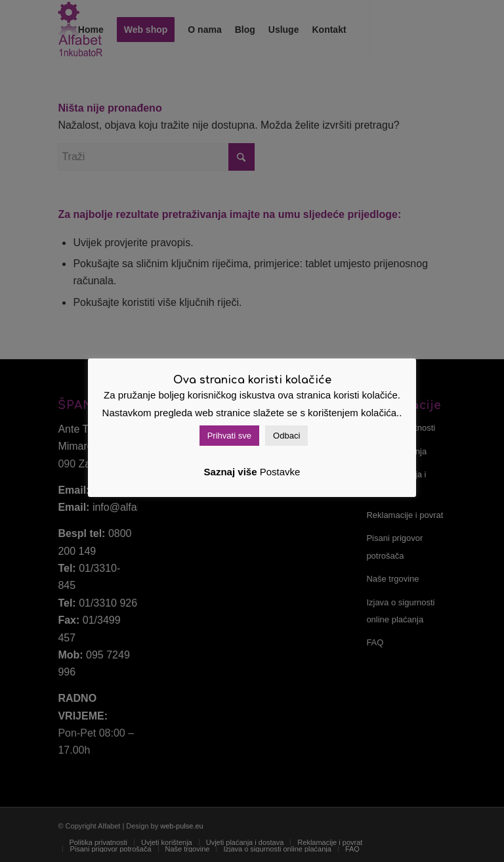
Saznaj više (231, 472)
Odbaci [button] (286, 436)
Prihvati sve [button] (229, 436)
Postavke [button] (280, 472)
